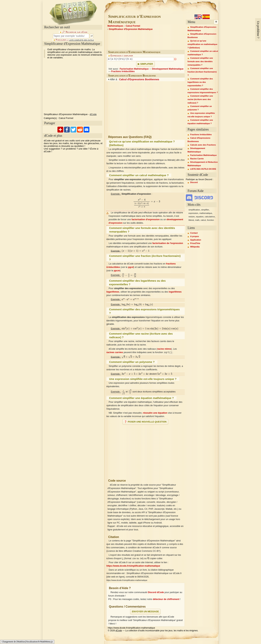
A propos (195, 236)
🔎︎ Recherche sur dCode (75, 32)
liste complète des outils (82, 40)
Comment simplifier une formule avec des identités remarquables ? (200, 61)
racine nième (164, 349)
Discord (194, 182)
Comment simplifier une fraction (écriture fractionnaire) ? (202, 72)
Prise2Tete (195, 243)
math (197, 220)
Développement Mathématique (168, 69)
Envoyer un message (145, 612)
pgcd (131, 267)
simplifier (205, 210)
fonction (211, 220)
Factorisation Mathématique (134, 69)
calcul (203, 220)
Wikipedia (195, 247)
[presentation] (147, 203)
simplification (194, 210)
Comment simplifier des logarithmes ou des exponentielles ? (200, 82)
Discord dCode (156, 592)
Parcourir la (75, 40)
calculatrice (210, 217)
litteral (191, 220)
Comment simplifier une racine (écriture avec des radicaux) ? (200, 99)
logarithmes (113, 292)
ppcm (117, 271)
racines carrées (115, 353)
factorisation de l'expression (168, 243)
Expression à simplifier (122, 56)
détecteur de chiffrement (166, 599)
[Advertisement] (146, 450)
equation (200, 217)
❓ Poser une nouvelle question (145, 422)
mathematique (206, 213)
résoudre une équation (155, 413)
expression (193, 213)
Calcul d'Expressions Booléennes (139, 79)
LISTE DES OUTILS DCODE (203, 169)
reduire (192, 217)
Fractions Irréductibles (123, 71)
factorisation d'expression (145, 220)
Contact (194, 233)
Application (196, 240)
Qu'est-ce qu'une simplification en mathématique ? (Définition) (202, 44)
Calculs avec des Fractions (203, 145)
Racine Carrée (197, 159)
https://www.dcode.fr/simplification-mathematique (133, 566)
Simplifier (147, 64)
